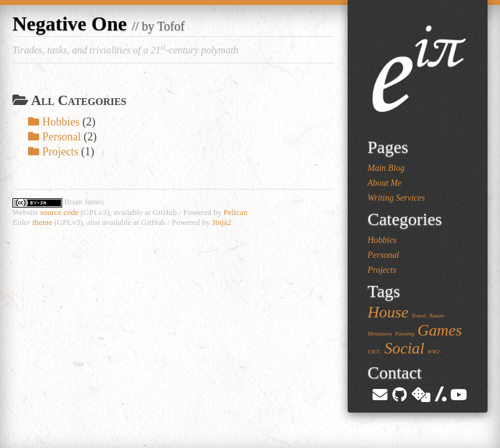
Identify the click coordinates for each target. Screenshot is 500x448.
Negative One (70, 24)
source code (60, 212)
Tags (384, 291)
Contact (395, 373)
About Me (385, 183)
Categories (405, 219)
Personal (54, 137)
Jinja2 (222, 222)
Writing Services (396, 198)
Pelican (235, 212)
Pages (388, 147)
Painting (405, 334)
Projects (53, 152)
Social (404, 348)
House (388, 312)
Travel (419, 316)
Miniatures (380, 334)
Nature (437, 316)
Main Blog (386, 168)
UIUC (374, 352)
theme (42, 222)
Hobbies (54, 122)
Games (439, 330)
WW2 (433, 352)
